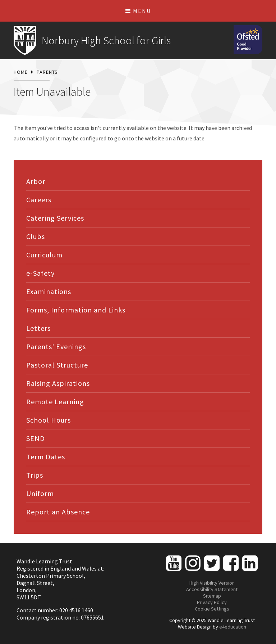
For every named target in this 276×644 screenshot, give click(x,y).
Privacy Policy (212, 602)
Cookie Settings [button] (212, 609)
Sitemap (212, 596)
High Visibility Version (212, 583)
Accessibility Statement (212, 589)
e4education (233, 627)
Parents (47, 72)
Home (21, 72)
